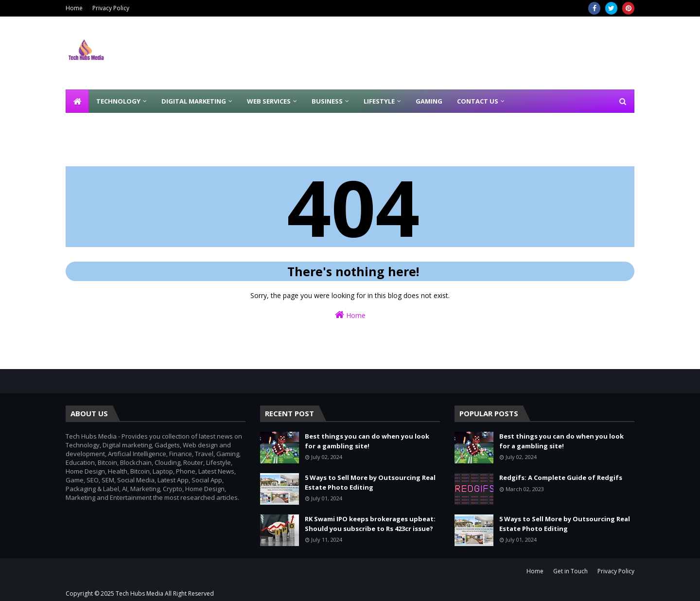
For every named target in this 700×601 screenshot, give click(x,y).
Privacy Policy (111, 8)
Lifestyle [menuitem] (379, 101)
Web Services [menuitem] (269, 101)
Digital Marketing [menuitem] (194, 101)
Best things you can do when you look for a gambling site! (367, 441)
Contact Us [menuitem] (478, 101)
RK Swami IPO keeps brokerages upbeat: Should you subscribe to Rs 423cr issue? (370, 524)
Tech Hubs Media (140, 593)
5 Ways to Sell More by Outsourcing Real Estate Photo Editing (370, 482)
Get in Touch (570, 571)
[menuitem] (77, 101)
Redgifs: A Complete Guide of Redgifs (561, 477)
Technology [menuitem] (118, 101)
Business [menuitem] (327, 101)
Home (74, 8)
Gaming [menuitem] (429, 101)
